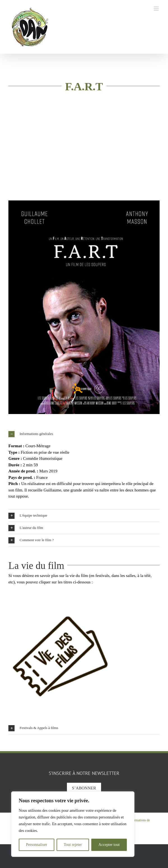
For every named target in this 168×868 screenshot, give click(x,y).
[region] (73, 824)
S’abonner (84, 788)
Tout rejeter (73, 845)
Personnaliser (37, 845)
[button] (84, 434)
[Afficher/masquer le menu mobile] (157, 9)
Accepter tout (109, 845)
